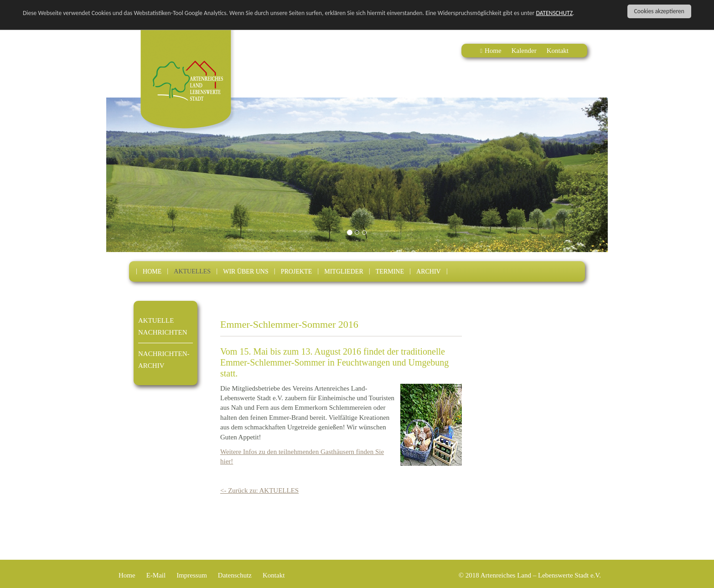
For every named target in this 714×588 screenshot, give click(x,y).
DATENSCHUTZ (554, 13)
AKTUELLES (192, 271)
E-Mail (156, 575)
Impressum (192, 575)
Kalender (524, 51)
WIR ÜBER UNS (246, 271)
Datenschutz (235, 575)
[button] (144, 175)
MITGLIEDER (344, 271)
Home (493, 51)
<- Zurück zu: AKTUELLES (259, 490)
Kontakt (558, 51)
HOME (152, 271)
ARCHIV (429, 271)
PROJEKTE (296, 271)
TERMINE (390, 271)
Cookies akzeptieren (659, 11)
